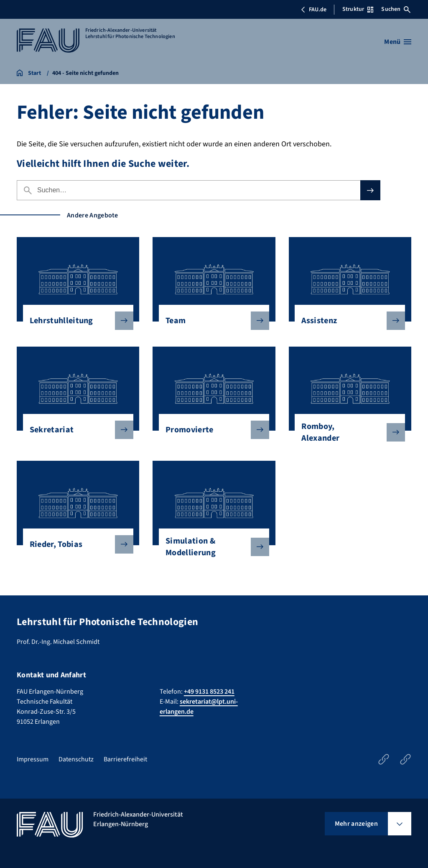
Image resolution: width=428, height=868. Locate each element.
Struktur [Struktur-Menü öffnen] (358, 9)
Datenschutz (76, 759)
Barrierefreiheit (125, 759)
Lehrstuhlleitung (75, 321)
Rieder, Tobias (75, 544)
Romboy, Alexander (346, 432)
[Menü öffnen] (398, 42)
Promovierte (211, 430)
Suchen (396, 9)
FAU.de (313, 10)
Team (211, 321)
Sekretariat (75, 430)
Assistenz (346, 321)
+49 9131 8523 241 (209, 692)
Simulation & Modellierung (211, 547)
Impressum (33, 759)
